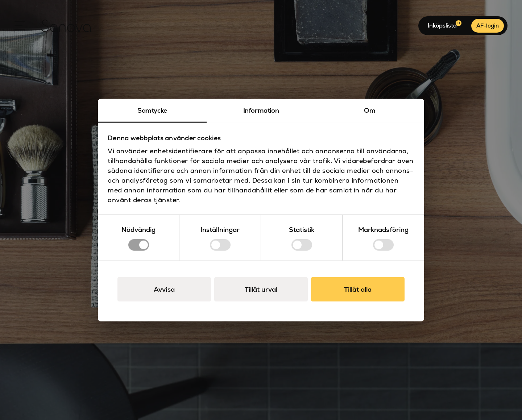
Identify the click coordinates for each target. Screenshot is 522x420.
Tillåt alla (358, 289)
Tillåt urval (261, 289)
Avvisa (164, 289)
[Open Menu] (20, 26)
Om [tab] (370, 110)
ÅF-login (488, 26)
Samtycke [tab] (152, 110)
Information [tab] (261, 110)
